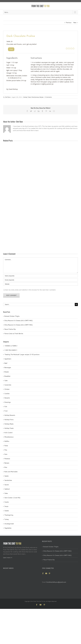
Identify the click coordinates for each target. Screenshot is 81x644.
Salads (6, 476)
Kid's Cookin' (9, 433)
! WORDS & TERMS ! (11, 346)
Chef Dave (8, 97)
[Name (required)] (40, 276)
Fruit (6, 411)
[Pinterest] (49, 573)
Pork (6, 454)
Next (75, 23)
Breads (7, 372)
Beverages (8, 368)
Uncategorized (9, 524)
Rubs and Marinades (11, 472)
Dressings (8, 402)
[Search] (76, 304)
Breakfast (7, 376)
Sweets (7, 511)
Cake (6, 381)
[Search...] (39, 304)
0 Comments (48, 97)
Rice (6, 467)
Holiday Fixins (9, 420)
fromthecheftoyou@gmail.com (56, 582)
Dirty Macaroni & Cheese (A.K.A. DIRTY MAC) (19, 321)
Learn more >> (8, 558)
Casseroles (8, 385)
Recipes (42, 97)
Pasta (6, 446)
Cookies (7, 394)
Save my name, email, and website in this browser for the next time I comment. (31, 290)
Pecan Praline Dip (10, 329)
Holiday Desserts (10, 415)
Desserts (7, 398)
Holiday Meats (9, 424)
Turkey (7, 519)
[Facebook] (43, 573)
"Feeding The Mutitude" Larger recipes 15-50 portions (22, 354)
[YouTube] (46, 573)
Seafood (7, 489)
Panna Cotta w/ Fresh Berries (14, 334)
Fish (6, 407)
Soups (6, 506)
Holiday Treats (27, 97)
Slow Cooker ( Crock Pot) (12, 498)
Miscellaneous (35, 97)
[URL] (40, 284)
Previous (69, 23)
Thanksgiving (9, 515)
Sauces (7, 485)
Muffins (7, 441)
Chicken (7, 389)
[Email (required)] (40, 280)
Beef (6, 363)
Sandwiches (8, 480)
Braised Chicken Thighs (12, 316)
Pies (6, 450)
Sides (6, 493)
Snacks (7, 502)
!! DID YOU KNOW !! (11, 350)
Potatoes (7, 459)
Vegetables (8, 528)
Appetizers (8, 359)
